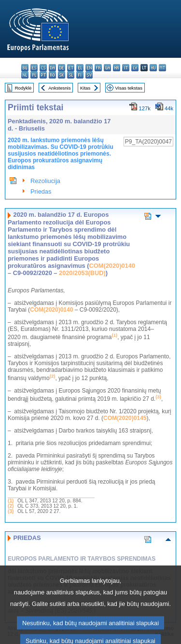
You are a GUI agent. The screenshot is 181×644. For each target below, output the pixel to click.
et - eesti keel (71, 68)
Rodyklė (23, 88)
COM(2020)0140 (112, 266)
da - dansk (52, 68)
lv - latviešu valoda (135, 68)
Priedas (41, 191)
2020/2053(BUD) (82, 273)
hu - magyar (153, 68)
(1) (11, 501)
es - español (34, 68)
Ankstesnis (59, 88)
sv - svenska (89, 75)
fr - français (98, 68)
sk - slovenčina (62, 75)
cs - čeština (43, 68)
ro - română (52, 75)
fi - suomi (80, 75)
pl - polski (34, 75)
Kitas (85, 88)
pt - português (43, 75)
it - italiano (126, 68)
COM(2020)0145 (125, 418)
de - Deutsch (62, 68)
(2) (11, 506)
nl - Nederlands (25, 75)
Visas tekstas (129, 88)
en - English (89, 68)
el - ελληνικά (80, 68)
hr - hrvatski (117, 68)
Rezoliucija (45, 181)
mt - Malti (162, 68)
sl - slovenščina (71, 75)
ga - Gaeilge (107, 68)
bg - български (25, 68)
